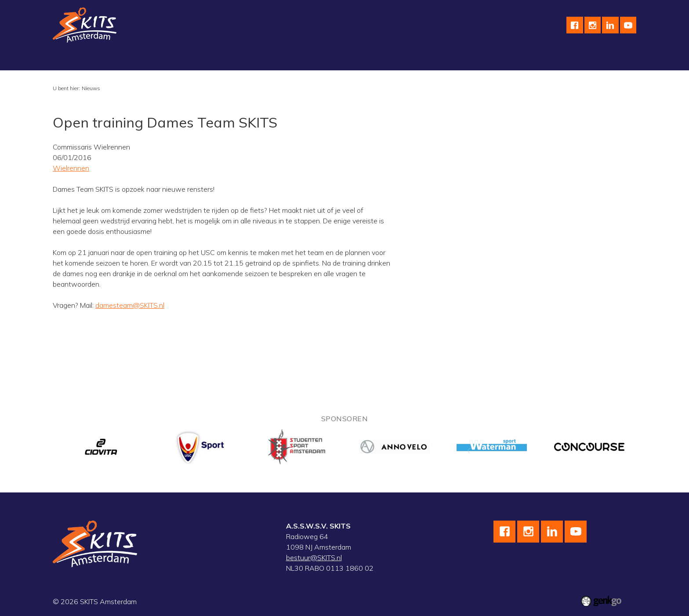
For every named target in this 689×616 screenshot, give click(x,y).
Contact (453, 59)
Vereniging (76, 59)
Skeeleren (221, 59)
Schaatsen (124, 59)
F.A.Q (488, 59)
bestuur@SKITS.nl (314, 558)
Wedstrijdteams (276, 59)
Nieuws (91, 88)
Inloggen (556, 59)
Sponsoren (373, 59)
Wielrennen (173, 59)
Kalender (329, 59)
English (415, 59)
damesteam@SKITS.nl (130, 305)
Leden (519, 59)
